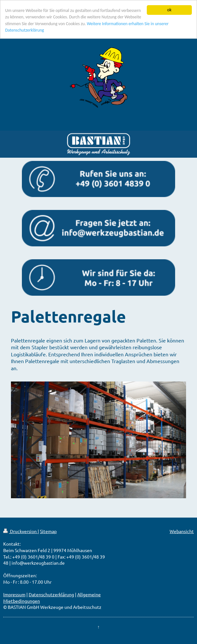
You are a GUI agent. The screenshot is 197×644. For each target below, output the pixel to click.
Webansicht (182, 531)
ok (169, 10)
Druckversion (20, 531)
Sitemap (48, 531)
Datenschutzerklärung (51, 594)
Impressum (14, 594)
